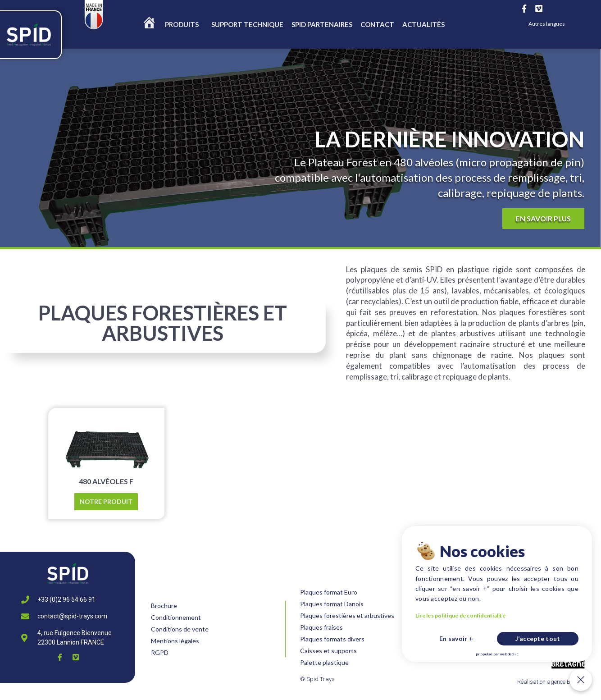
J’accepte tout (572, 653)
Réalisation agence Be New (551, 682)
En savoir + (542, 653)
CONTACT (377, 24)
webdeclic (561, 659)
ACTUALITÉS (423, 24)
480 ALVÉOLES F (106, 481)
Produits (184, 24)
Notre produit (106, 501)
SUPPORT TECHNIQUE (247, 24)
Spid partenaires (322, 24)
